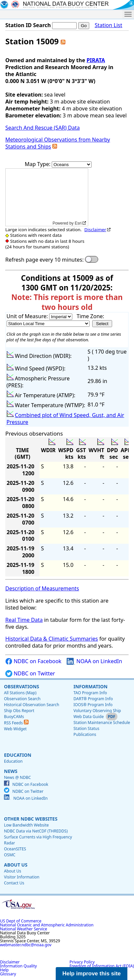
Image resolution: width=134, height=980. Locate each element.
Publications (85, 734)
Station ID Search (28, 25)
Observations (22, 686)
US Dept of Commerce (21, 921)
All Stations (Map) (20, 693)
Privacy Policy (82, 962)
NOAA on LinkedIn (94, 661)
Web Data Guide (88, 717)
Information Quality (18, 966)
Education (18, 755)
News (11, 771)
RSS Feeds (16, 723)
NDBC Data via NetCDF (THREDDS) (36, 831)
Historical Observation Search (32, 705)
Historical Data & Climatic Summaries (52, 639)
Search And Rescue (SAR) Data (42, 128)
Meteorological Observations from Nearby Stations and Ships (58, 143)
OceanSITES (15, 849)
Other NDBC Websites (31, 819)
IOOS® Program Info (93, 705)
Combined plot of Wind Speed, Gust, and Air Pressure (66, 419)
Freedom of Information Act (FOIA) (102, 966)
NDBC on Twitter (30, 674)
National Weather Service (24, 929)
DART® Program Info (93, 699)
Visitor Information (22, 877)
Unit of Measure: (28, 316)
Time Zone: (90, 316)
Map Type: (38, 164)
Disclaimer (95, 230)
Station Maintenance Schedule (102, 723)
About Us (16, 865)
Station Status (86, 728)
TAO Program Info (90, 693)
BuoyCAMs (14, 717)
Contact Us (14, 883)
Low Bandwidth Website (26, 825)
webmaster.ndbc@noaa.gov (26, 945)
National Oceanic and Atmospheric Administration (47, 925)
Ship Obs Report (19, 711)
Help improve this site (92, 974)
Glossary (8, 974)
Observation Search (22, 699)
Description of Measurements (42, 588)
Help (4, 970)
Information (90, 686)
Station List (108, 25)
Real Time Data (24, 620)
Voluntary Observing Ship (97, 711)
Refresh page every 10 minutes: (44, 260)
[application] (47, 197)
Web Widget (15, 729)
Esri (78, 223)
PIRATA (96, 60)
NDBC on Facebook (33, 661)
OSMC (10, 855)
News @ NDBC (17, 777)
